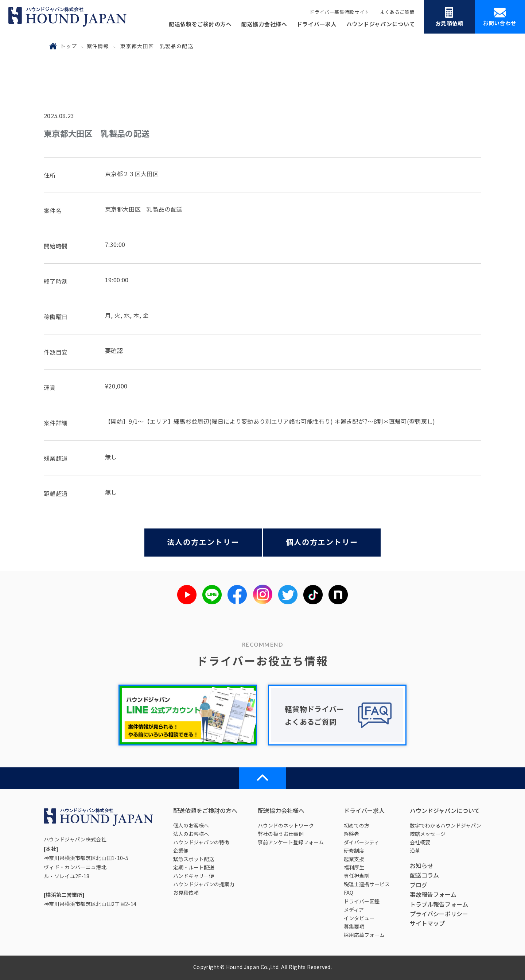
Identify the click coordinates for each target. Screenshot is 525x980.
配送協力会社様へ (264, 24)
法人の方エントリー (203, 542)
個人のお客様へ (191, 825)
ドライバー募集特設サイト (339, 12)
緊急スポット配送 (194, 859)
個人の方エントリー (322, 542)
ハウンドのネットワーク (286, 825)
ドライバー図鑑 (362, 901)
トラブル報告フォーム (439, 904)
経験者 (351, 834)
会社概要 (420, 842)
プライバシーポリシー (439, 914)
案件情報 (98, 46)
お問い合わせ (500, 17)
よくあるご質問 (397, 12)
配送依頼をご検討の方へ (200, 24)
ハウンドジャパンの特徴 (201, 842)
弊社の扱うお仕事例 (281, 834)
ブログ (419, 885)
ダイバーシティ (361, 842)
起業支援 (354, 859)
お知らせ (421, 865)
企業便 (181, 851)
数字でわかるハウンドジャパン (446, 825)
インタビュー (359, 918)
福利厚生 (354, 867)
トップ (69, 46)
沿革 (415, 851)
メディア (354, 910)
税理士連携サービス (367, 884)
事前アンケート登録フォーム (291, 842)
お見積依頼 (449, 17)
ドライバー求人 (317, 24)
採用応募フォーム (364, 935)
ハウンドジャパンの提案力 (204, 884)
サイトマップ (427, 923)
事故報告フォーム (433, 894)
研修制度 (354, 851)
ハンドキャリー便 (194, 876)
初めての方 (357, 825)
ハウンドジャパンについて (381, 24)
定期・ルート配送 (194, 867)
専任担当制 (357, 876)
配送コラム (424, 875)
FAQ (349, 892)
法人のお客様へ (191, 834)
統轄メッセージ (428, 834)
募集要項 (354, 926)
